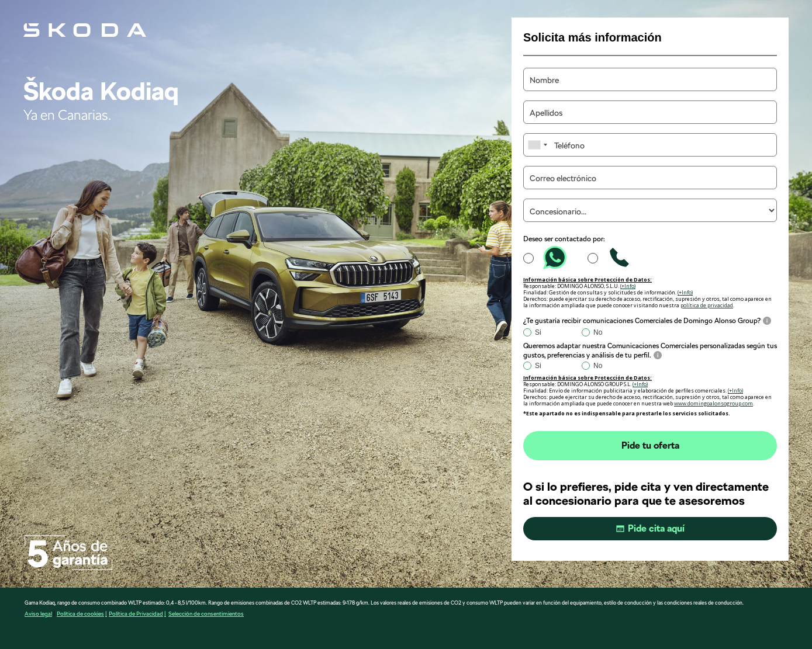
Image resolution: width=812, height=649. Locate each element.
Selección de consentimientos (206, 613)
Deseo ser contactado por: (564, 239)
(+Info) (628, 286)
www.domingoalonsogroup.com (713, 403)
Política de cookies (80, 613)
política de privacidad (707, 305)
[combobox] (537, 145)
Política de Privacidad (136, 613)
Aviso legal (38, 613)
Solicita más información (592, 37)
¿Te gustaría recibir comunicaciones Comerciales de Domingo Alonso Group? (642, 321)
